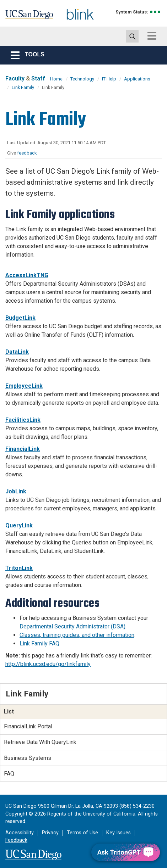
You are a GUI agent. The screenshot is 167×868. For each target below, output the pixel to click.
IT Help (109, 79)
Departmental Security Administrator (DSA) (72, 626)
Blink (57, 23)
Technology (82, 79)
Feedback (16, 840)
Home (56, 79)
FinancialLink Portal (28, 726)
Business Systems (28, 758)
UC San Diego (21, 15)
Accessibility (20, 833)
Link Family (23, 87)
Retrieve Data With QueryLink (40, 742)
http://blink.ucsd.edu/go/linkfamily (48, 664)
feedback (27, 153)
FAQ (9, 774)
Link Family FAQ (39, 643)
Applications (137, 79)
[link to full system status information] (155, 12)
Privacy (50, 833)
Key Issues (118, 833)
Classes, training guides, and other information (77, 635)
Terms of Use (82, 833)
